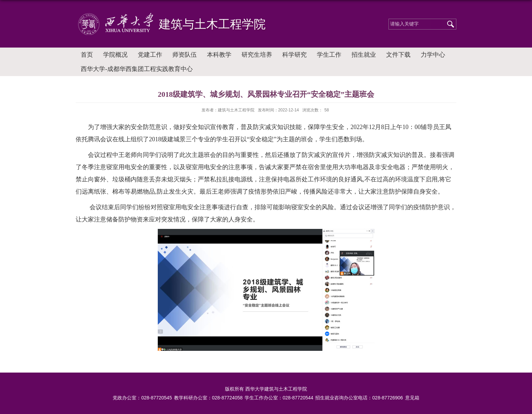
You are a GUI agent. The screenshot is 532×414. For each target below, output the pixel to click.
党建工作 (150, 55)
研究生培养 (257, 55)
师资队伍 (185, 55)
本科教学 (219, 55)
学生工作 (329, 55)
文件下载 (398, 55)
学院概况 (115, 55)
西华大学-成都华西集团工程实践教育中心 (137, 69)
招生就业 (364, 55)
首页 (87, 55)
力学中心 (433, 55)
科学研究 (294, 55)
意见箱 (412, 398)
